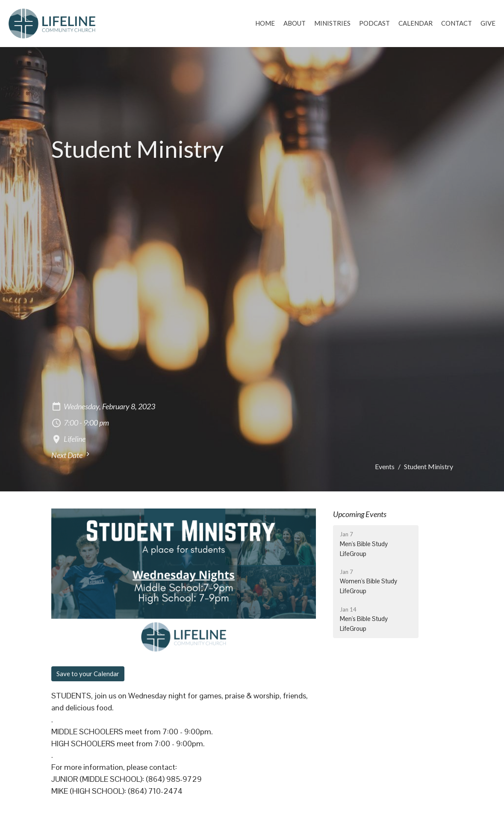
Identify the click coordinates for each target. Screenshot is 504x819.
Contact (457, 23)
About (295, 23)
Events (385, 466)
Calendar (416, 23)
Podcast (374, 23)
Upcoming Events (360, 514)
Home (265, 23)
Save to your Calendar (88, 674)
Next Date (72, 455)
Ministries (332, 23)
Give (488, 23)
